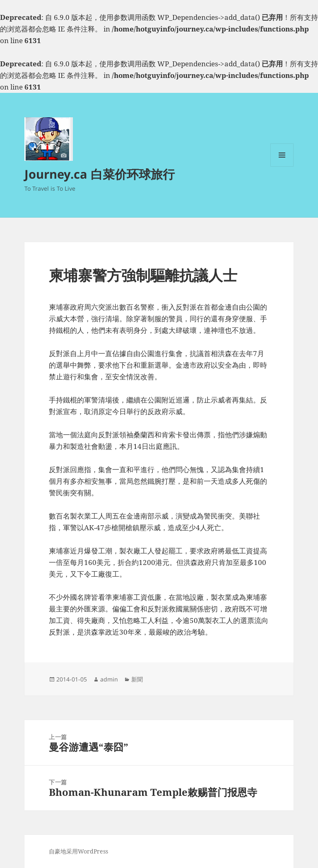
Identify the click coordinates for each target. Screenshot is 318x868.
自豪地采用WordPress (78, 851)
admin (109, 679)
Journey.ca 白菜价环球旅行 (100, 174)
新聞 (137, 679)
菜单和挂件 (282, 166)
